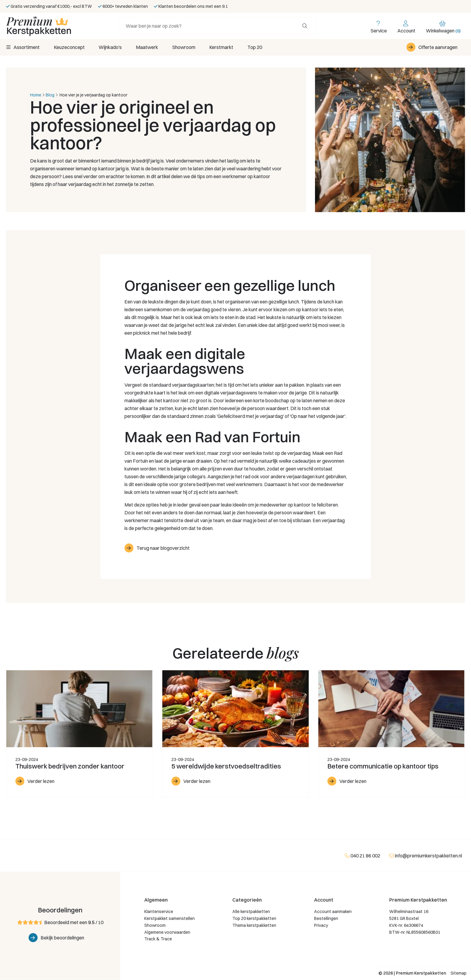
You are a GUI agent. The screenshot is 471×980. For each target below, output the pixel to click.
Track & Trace (158, 939)
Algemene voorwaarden (167, 933)
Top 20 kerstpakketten (254, 919)
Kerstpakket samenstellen (170, 919)
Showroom (187, 47)
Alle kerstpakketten (251, 912)
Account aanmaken (333, 912)
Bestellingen (326, 919)
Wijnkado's (112, 47)
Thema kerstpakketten (254, 926)
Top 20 (260, 47)
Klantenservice (159, 912)
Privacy (321, 926)
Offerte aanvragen (438, 47)
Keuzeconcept (70, 47)
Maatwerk (150, 47)
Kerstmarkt (226, 47)
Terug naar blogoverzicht (163, 548)
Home (36, 95)
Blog (50, 95)
